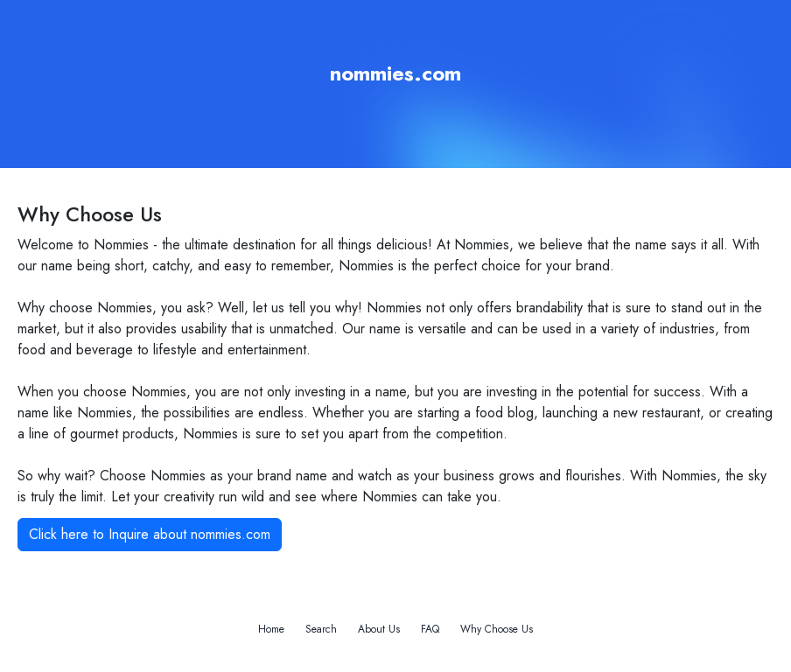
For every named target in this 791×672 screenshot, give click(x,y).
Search (321, 629)
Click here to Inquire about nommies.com (150, 534)
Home (271, 629)
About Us (379, 629)
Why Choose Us (497, 629)
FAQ (430, 629)
